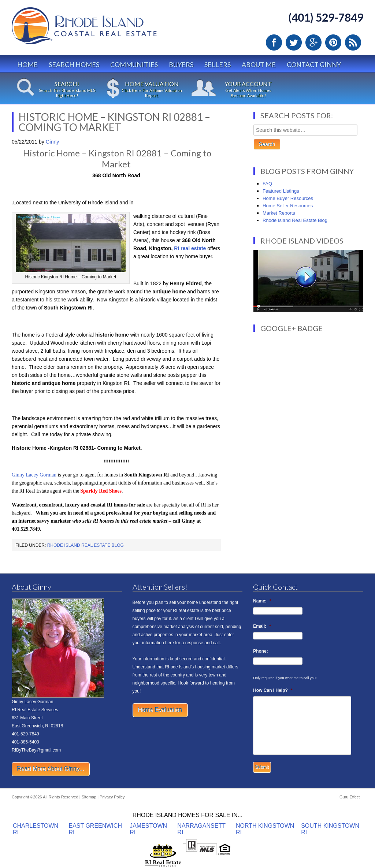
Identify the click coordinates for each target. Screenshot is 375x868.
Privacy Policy (112, 797)
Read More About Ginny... (51, 769)
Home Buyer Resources (288, 198)
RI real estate (190, 248)
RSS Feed (353, 42)
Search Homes (74, 64)
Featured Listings (281, 191)
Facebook (274, 42)
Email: (262, 626)
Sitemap (89, 797)
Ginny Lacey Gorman (34, 475)
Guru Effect (350, 797)
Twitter (294, 42)
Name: (262, 601)
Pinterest (333, 42)
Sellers (218, 64)
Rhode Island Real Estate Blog (86, 545)
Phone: (261, 651)
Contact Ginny (314, 64)
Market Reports (279, 213)
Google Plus (313, 42)
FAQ (267, 184)
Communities (134, 64)
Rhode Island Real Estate (100, 29)
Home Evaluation (160, 710)
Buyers (181, 64)
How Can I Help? (273, 690)
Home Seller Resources (288, 206)
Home (27, 64)
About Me (259, 64)
